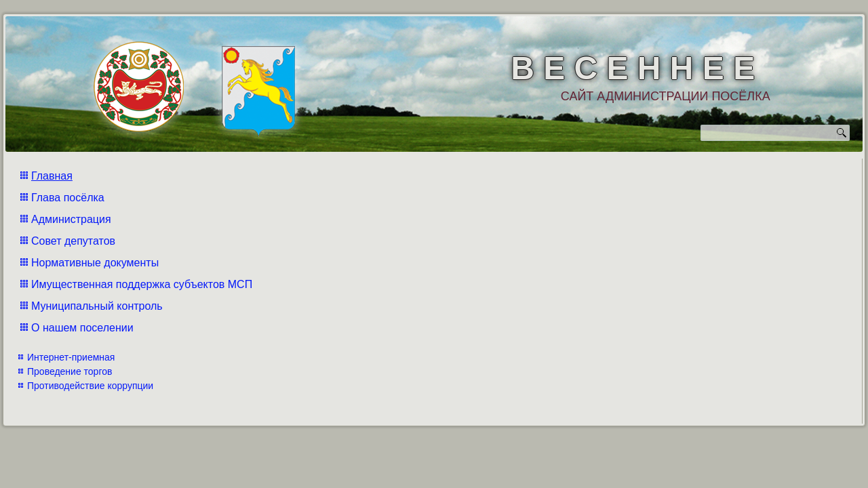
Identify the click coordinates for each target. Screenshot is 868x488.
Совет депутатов (73, 241)
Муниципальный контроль (97, 306)
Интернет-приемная (71, 357)
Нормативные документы (95, 263)
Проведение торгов (70, 371)
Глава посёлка (68, 198)
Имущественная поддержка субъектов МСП (142, 284)
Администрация (71, 219)
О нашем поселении (82, 328)
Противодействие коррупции (90, 386)
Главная (52, 176)
